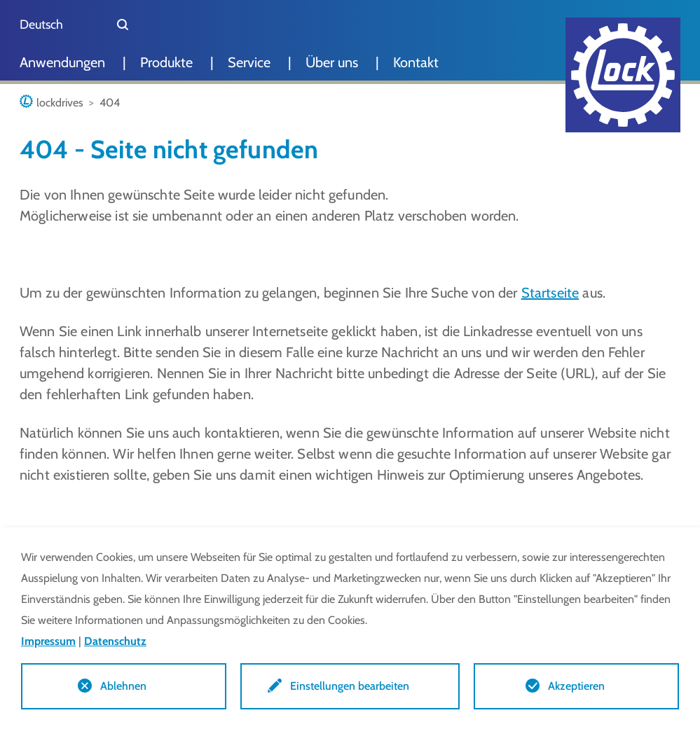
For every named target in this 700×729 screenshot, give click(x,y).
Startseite (550, 293)
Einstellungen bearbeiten (350, 686)
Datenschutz (115, 641)
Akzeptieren (576, 686)
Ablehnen (123, 686)
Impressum (48, 641)
